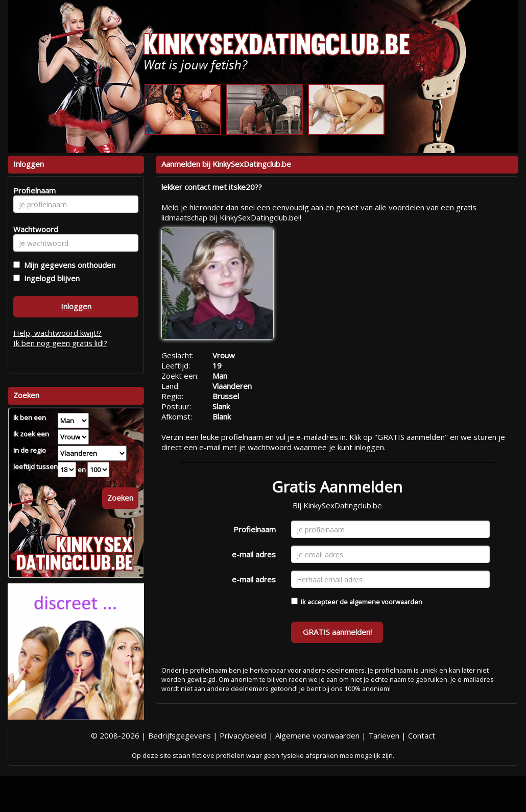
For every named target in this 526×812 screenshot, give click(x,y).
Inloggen (76, 306)
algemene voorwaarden (386, 602)
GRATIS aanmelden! (337, 632)
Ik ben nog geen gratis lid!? (60, 343)
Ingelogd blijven (50, 278)
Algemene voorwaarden (317, 735)
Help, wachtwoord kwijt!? (57, 333)
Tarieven (384, 735)
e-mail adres (254, 554)
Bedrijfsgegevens (180, 735)
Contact (422, 735)
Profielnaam (255, 529)
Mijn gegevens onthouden (68, 265)
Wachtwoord (33, 229)
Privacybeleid (243, 735)
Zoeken (120, 498)
